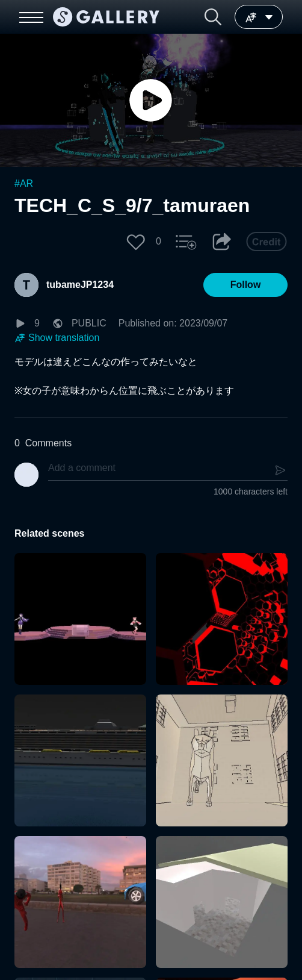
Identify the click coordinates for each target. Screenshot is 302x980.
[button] (213, 17)
